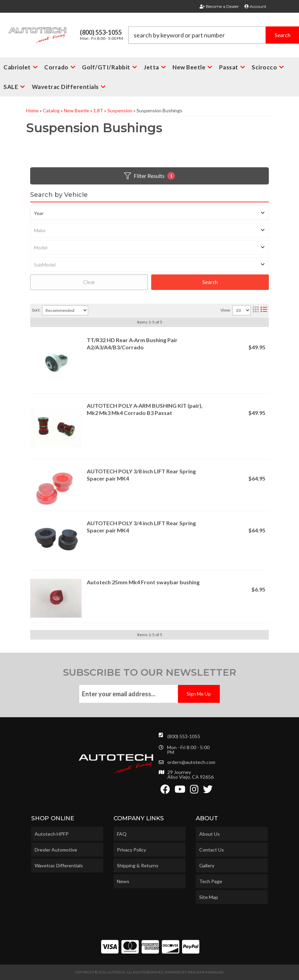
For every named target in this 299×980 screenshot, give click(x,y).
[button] (214, 35)
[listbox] (149, 213)
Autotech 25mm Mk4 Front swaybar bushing (143, 582)
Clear (89, 282)
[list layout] (264, 310)
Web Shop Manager (206, 972)
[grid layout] (256, 310)
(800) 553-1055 (184, 736)
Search (210, 282)
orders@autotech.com (191, 762)
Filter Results (149, 176)
